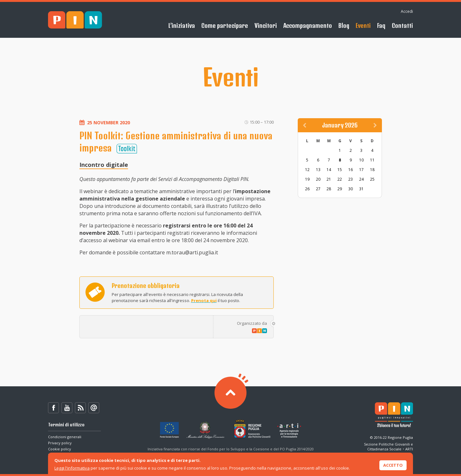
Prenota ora (95, 292)
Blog (344, 25)
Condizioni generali (65, 437)
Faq (381, 25)
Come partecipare (225, 25)
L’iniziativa (182, 25)
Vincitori (266, 25)
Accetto (393, 465)
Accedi (407, 11)
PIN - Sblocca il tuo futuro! (75, 20)
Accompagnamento (308, 25)
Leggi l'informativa (72, 468)
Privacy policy (60, 443)
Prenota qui (204, 300)
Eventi (363, 25)
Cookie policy (60, 449)
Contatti (402, 25)
